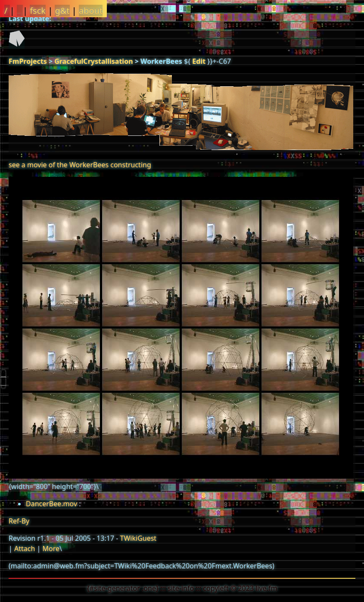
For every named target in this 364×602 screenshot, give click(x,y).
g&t (62, 11)
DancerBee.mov (51, 504)
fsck (38, 11)
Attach (25, 549)
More (51, 549)
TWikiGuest (138, 538)
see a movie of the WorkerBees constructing (80, 165)
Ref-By (19, 521)
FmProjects (28, 61)
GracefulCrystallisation (93, 61)
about (91, 11)
